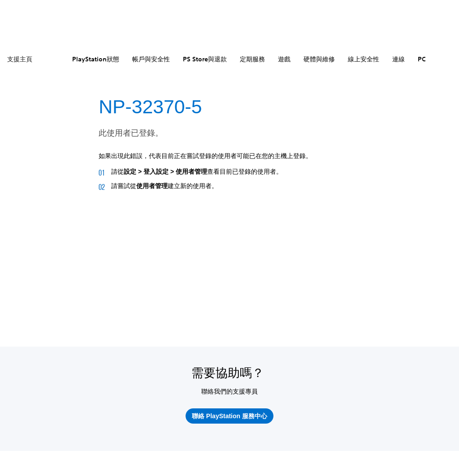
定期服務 (252, 59)
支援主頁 (20, 59)
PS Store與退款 (205, 59)
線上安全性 (364, 59)
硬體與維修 (319, 59)
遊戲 (284, 59)
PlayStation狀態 (96, 59)
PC (422, 59)
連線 (398, 59)
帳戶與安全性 (151, 59)
